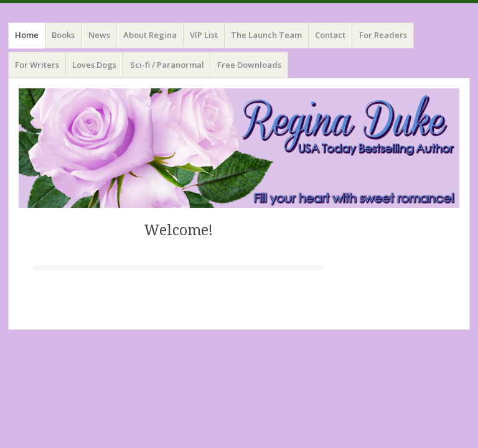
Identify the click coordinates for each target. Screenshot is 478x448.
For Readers (383, 35)
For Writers (37, 65)
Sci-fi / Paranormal (167, 65)
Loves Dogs (94, 65)
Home (27, 35)
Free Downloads (249, 65)
